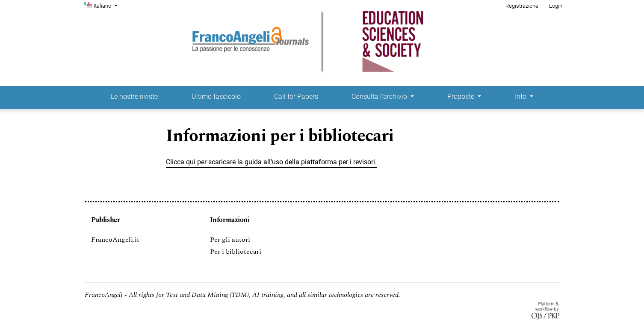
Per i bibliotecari (236, 252)
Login (556, 6)
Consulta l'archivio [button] (380, 96)
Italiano (106, 5)
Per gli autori (230, 240)
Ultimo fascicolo (216, 96)
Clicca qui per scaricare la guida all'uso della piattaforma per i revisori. (271, 162)
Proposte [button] (462, 96)
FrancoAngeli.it (115, 240)
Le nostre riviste (134, 96)
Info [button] (521, 96)
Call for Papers (296, 96)
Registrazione (522, 6)
